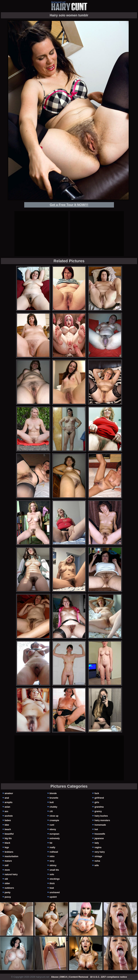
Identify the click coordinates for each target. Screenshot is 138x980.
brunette (54, 798)
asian (7, 807)
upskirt (53, 897)
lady (97, 843)
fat (51, 843)
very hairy (100, 852)
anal (7, 798)
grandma (99, 807)
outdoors (9, 888)
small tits (54, 870)
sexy (52, 861)
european (54, 834)
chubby (53, 807)
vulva (97, 861)
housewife (100, 834)
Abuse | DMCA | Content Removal (70, 977)
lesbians (9, 852)
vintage (98, 856)
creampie (54, 820)
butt (52, 802)
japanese (99, 838)
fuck (97, 793)
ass (6, 811)
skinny (53, 865)
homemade (100, 825)
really (52, 847)
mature (8, 861)
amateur (9, 793)
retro (52, 856)
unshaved (55, 892)
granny (98, 811)
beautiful (9, 834)
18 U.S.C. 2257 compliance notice (108, 977)
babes (8, 820)
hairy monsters (102, 820)
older (7, 883)
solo (52, 874)
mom (7, 870)
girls (97, 802)
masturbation (11, 856)
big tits (8, 838)
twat (52, 888)
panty (8, 892)
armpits (9, 802)
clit (51, 811)
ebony (53, 829)
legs (7, 847)
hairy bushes (101, 816)
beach (8, 829)
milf (7, 865)
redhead (54, 852)
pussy (8, 897)
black (7, 843)
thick (52, 883)
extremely (55, 838)
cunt (52, 825)
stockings (55, 879)
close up (54, 816)
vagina (98, 847)
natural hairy (11, 874)
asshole (9, 816)
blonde (53, 793)
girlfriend (99, 798)
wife (97, 865)
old (6, 879)
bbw (7, 825)
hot (96, 829)
